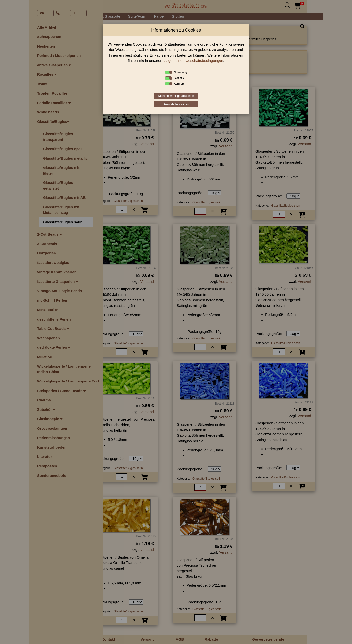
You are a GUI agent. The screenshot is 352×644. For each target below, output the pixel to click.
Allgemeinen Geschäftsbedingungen (194, 61)
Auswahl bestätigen (176, 104)
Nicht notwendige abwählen (176, 96)
